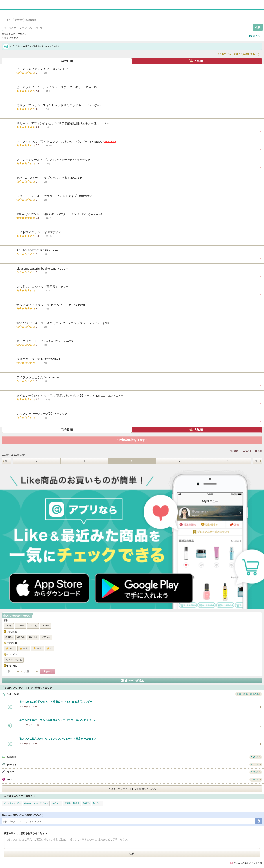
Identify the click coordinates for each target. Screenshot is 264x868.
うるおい (56, 803)
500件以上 (46, 637)
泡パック (98, 803)
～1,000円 (20, 626)
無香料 (86, 803)
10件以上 (9, 637)
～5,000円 (45, 626)
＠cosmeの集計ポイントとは (248, 863)
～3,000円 (33, 626)
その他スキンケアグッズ (36, 803)
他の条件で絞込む (135, 681)
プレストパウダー (12, 803)
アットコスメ (7, 20)
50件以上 (21, 637)
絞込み (256, 36)
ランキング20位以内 (14, 660)
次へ (257, 461)
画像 (260, 451)
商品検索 (19, 20)
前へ (7, 461)
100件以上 (33, 637)
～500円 (9, 626)
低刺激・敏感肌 (72, 803)
